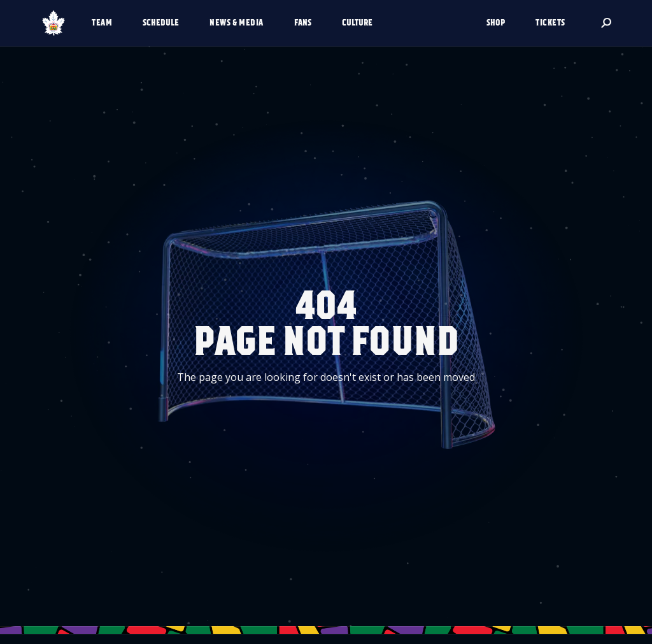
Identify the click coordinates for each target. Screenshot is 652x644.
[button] (107, 23)
